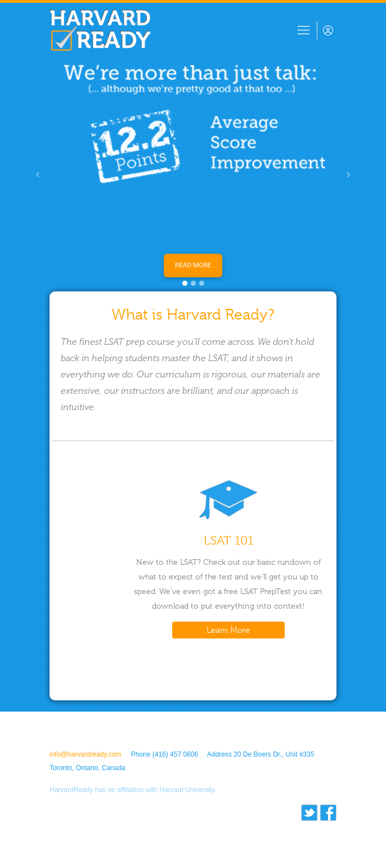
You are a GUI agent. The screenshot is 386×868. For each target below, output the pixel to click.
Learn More (228, 630)
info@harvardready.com (85, 754)
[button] (38, 175)
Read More (193, 265)
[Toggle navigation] (304, 30)
